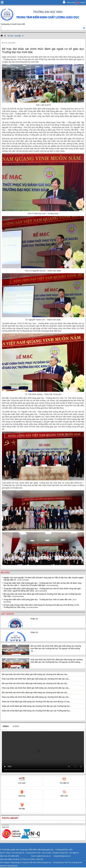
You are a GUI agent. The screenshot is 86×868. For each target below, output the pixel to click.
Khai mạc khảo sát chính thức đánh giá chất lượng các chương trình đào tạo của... (36, 679)
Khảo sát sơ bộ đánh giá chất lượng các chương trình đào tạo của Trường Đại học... (37, 706)
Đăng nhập (69, 2)
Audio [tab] (16, 726)
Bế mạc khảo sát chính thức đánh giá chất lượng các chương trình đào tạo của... (35, 674)
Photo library (10, 818)
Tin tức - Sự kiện (16, 36)
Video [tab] (6, 726)
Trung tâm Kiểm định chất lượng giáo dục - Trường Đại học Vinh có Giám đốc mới (40, 601)
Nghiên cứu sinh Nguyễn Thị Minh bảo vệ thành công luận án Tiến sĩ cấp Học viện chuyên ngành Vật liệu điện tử (43, 579)
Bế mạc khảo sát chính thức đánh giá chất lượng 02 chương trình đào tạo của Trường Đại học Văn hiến (42, 595)
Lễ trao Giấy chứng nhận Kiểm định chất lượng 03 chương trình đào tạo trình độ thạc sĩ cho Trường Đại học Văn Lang (41, 606)
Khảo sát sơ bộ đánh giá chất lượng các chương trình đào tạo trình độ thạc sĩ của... (36, 702)
